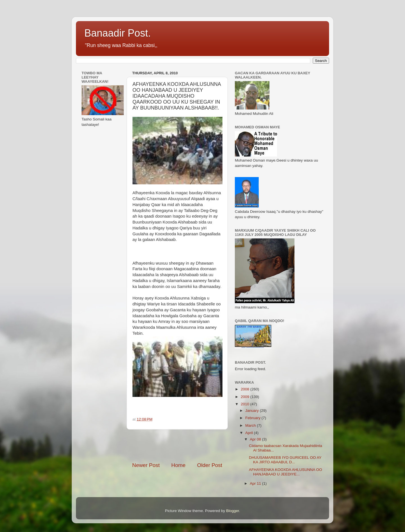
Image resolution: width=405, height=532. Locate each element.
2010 (246, 404)
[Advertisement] (198, 446)
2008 (246, 389)
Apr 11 (256, 483)
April (250, 433)
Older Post (210, 465)
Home (178, 465)
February (253, 418)
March (251, 425)
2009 (246, 397)
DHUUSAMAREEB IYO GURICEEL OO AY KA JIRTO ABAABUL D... (285, 460)
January (253, 411)
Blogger (233, 511)
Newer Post (146, 465)
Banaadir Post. (118, 33)
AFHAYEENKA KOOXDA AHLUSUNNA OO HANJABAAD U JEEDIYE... (285, 472)
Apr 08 (256, 439)
